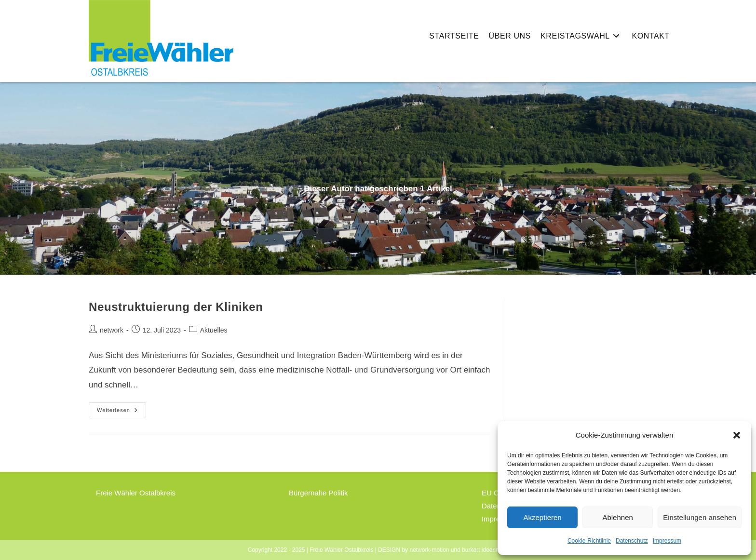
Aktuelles (214, 330)
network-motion (429, 550)
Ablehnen (617, 517)
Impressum (667, 541)
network (112, 330)
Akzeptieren (542, 517)
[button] (737, 435)
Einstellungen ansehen (700, 517)
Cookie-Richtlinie (589, 541)
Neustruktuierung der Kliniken (176, 307)
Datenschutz (632, 541)
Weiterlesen (121, 413)
